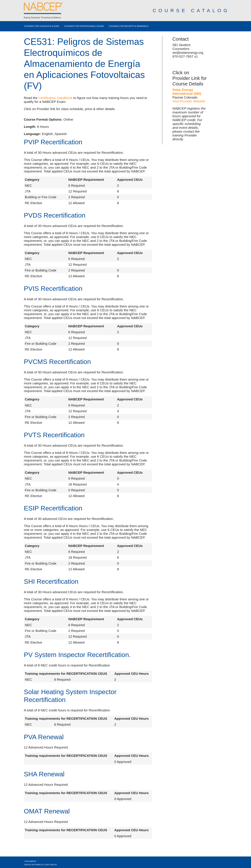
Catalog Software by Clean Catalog (40, 865)
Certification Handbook (55, 98)
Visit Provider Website (189, 101)
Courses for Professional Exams (84, 26)
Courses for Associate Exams (42, 26)
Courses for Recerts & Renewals (129, 26)
